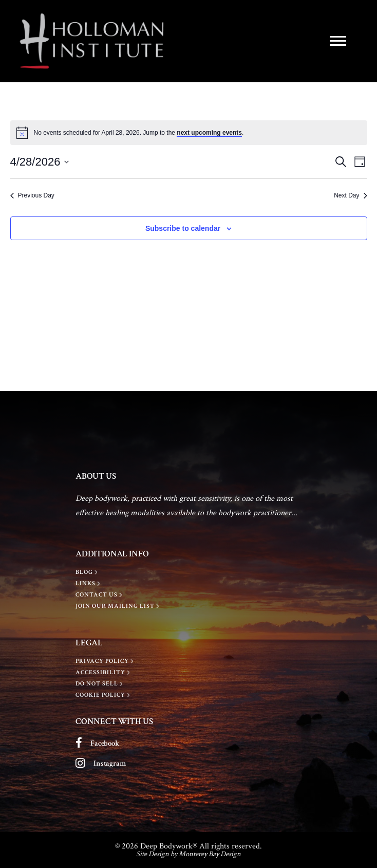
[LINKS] (89, 584)
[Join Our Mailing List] (118, 606)
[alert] (189, 133)
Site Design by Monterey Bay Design (188, 854)
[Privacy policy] (106, 661)
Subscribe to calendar (183, 228)
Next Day (350, 195)
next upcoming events (209, 133)
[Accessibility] (104, 673)
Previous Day (32, 195)
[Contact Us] (100, 595)
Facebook (105, 743)
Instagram (110, 763)
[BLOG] (88, 572)
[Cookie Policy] (104, 695)
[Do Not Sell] (100, 684)
